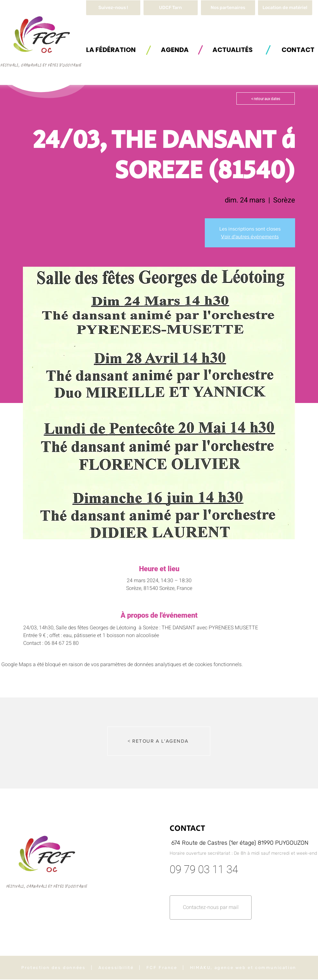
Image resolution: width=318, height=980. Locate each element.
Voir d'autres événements (250, 237)
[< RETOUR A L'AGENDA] (159, 741)
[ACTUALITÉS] (233, 50)
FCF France (162, 968)
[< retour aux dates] (266, 98)
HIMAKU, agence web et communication (243, 968)
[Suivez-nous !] (113, 8)
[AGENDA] (175, 50)
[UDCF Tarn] (171, 8)
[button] (285, 8)
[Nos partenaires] (228, 8)
